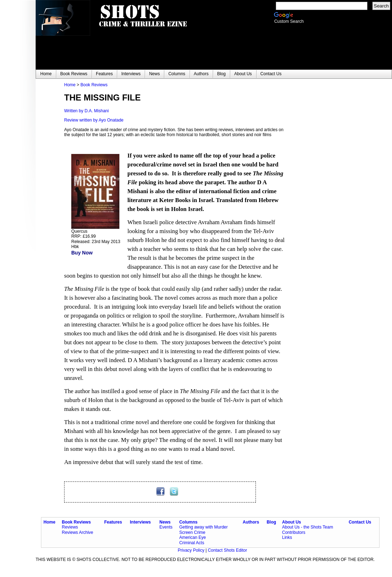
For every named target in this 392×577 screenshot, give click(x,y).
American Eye (193, 537)
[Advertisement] (328, 189)
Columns (188, 522)
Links (287, 537)
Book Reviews (94, 85)
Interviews (141, 522)
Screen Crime (192, 532)
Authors (251, 522)
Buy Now (82, 253)
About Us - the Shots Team (307, 527)
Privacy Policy (192, 550)
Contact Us (360, 522)
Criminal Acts (192, 543)
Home (70, 85)
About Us (291, 522)
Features (113, 522)
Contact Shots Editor (227, 550)
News (165, 522)
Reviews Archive (78, 532)
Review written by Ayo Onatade (94, 120)
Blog (271, 522)
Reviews (70, 527)
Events (166, 527)
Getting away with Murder (203, 527)
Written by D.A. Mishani (86, 111)
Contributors (293, 532)
